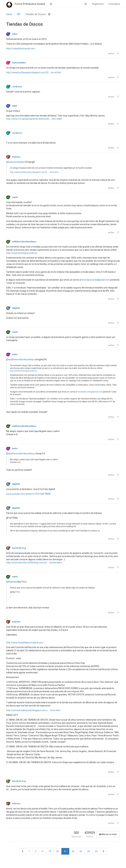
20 (58, 851)
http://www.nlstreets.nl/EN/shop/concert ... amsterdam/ (34, 563)
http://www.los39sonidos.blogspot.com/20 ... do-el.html (34, 72)
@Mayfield (11, 582)
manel (15, 197)
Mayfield (16, 308)
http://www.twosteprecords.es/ (22, 253)
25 (96, 851)
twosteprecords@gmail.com (96, 280)
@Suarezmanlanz (15, 162)
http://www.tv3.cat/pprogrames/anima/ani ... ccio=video (34, 119)
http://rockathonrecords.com (21, 49)
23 (81, 851)
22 (73, 851)
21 (65, 851)
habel (15, 106)
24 (89, 851)
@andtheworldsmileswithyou (21, 359)
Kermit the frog (19, 548)
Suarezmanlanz (19, 63)
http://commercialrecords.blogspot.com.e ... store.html (33, 710)
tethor (15, 34)
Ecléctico (16, 157)
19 (50, 851)
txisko (15, 354)
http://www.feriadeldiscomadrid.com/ (25, 643)
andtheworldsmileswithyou (24, 242)
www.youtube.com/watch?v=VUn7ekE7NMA (28, 494)
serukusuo (17, 87)
